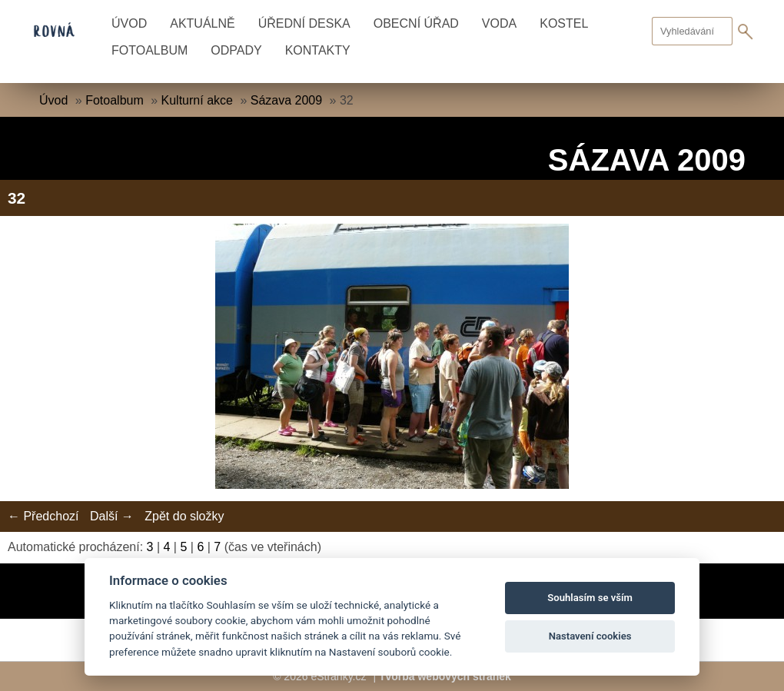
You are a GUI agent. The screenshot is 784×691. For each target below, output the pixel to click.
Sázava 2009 (286, 100)
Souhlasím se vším (590, 598)
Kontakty (318, 50)
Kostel (564, 23)
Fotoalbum (149, 50)
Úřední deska (304, 23)
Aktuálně (202, 23)
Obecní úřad (416, 23)
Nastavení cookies (590, 636)
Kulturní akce (197, 100)
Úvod (129, 23)
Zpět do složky (184, 516)
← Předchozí (43, 516)
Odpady (236, 50)
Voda (499, 23)
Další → (112, 516)
